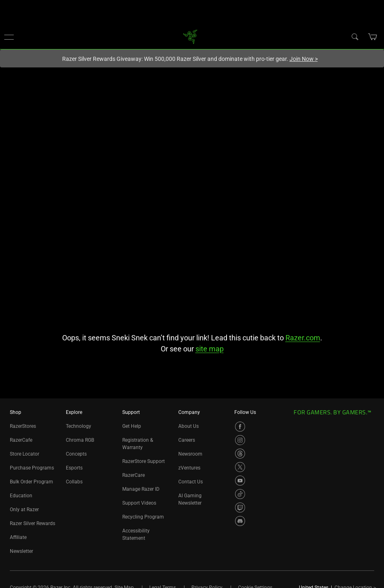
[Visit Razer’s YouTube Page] (240, 481)
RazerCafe (21, 440)
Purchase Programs (32, 468)
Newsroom (190, 454)
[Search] (355, 36)
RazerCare (134, 475)
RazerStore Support (144, 461)
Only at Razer (24, 510)
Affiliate (18, 537)
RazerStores (23, 426)
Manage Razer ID (141, 489)
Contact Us (191, 482)
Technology (79, 426)
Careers (187, 440)
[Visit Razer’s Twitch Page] (240, 508)
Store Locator (25, 454)
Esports (74, 468)
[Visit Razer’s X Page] (240, 467)
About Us (189, 426)
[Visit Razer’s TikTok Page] (240, 494)
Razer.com (303, 338)
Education (21, 496)
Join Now (304, 59)
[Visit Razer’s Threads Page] (240, 454)
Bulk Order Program (31, 482)
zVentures (189, 468)
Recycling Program (143, 517)
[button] (9, 37)
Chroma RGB (80, 440)
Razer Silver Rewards (33, 523)
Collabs (74, 482)
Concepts (76, 454)
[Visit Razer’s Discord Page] (240, 521)
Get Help (132, 426)
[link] (190, 36)
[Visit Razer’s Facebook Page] (240, 427)
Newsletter (21, 551)
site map (210, 349)
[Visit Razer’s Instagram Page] (240, 440)
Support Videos (139, 503)
